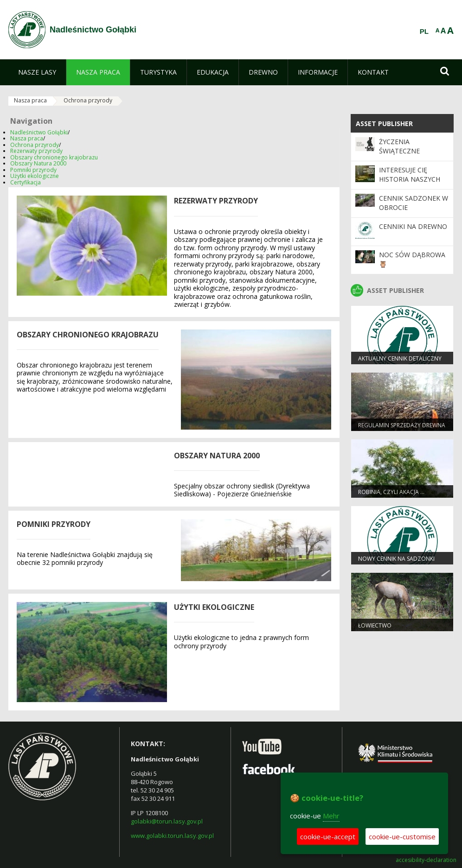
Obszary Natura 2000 (38, 163)
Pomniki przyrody (33, 170)
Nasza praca (30, 100)
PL (424, 32)
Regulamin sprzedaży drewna (402, 425)
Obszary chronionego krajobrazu (54, 157)
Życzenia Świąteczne (399, 146)
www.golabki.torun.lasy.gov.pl (172, 836)
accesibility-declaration (426, 860)
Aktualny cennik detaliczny (400, 358)
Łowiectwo (375, 625)
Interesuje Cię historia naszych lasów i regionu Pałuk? (410, 184)
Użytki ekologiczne (35, 176)
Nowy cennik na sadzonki (396, 559)
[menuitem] (37, 72)
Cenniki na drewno (413, 226)
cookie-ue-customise (402, 836)
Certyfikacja (26, 182)
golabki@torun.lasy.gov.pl (167, 821)
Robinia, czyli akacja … (391, 492)
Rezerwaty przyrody (36, 151)
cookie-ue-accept (328, 836)
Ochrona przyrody (88, 100)
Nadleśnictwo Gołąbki (39, 132)
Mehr (331, 816)
